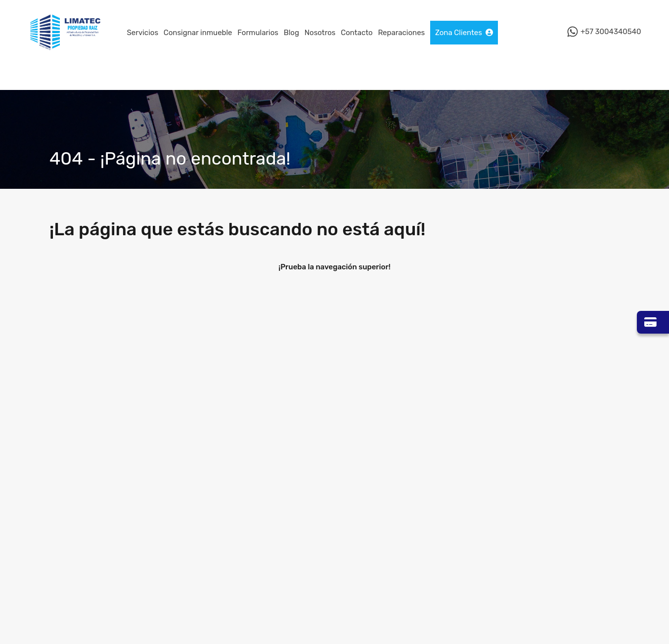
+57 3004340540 (611, 32)
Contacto (357, 33)
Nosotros (320, 33)
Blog (291, 33)
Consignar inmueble (198, 33)
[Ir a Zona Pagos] (653, 322)
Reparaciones (401, 33)
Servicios (143, 33)
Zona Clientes (464, 33)
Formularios (258, 33)
